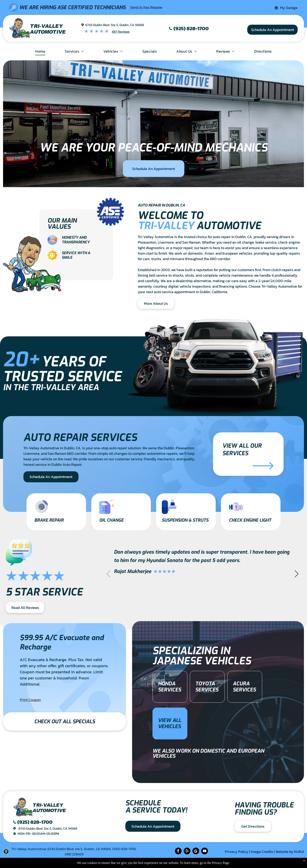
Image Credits (262, 852)
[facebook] (178, 851)
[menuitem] (40, 51)
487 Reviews (121, 32)
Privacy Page (221, 863)
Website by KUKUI (290, 852)
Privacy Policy (237, 852)
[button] (297, 574)
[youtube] (205, 851)
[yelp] (187, 851)
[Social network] (196, 851)
